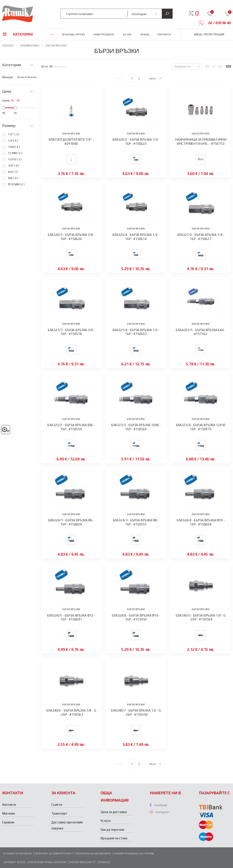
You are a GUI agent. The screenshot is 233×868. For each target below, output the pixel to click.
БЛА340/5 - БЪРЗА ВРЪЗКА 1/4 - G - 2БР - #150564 (201, 617)
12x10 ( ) (15, 159)
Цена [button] (7, 91)
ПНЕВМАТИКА (30, 45)
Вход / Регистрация (209, 34)
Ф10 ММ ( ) (16, 184)
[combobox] (94, 14)
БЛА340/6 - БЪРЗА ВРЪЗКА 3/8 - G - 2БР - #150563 (71, 712)
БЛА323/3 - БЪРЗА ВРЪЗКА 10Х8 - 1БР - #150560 (136, 427)
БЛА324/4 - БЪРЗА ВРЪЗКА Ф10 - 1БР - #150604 (201, 522)
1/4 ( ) (13, 141)
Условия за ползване (17, 854)
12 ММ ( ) (15, 153)
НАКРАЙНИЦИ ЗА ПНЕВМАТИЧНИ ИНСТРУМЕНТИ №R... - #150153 (201, 142)
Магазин (9, 813)
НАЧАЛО (8, 45)
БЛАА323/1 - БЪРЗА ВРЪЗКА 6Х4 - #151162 (201, 332)
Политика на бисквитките (94, 854)
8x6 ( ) (13, 178)
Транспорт (59, 813)
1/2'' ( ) (14, 134)
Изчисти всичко (27, 77)
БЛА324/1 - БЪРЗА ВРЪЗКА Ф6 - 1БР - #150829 (71, 522)
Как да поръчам (112, 830)
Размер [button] (9, 126)
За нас (127, 34)
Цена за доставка (114, 812)
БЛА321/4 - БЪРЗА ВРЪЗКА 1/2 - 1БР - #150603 (136, 332)
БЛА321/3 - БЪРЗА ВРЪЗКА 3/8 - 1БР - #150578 (71, 332)
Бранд (145, 34)
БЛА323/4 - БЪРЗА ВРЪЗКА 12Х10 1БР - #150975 (201, 427)
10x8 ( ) (14, 147)
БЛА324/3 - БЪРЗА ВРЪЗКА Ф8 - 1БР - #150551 (136, 522)
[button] (197, 13)
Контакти (164, 34)
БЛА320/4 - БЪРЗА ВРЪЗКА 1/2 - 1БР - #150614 (136, 237)
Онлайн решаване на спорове (134, 854)
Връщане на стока (114, 838)
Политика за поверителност (54, 854)
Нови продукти (104, 34)
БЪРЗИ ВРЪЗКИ (56, 45)
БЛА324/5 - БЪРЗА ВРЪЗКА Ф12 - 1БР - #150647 (71, 617)
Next (155, 78)
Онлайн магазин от (83, 862)
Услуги (105, 821)
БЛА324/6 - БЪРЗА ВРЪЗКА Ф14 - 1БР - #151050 (136, 617)
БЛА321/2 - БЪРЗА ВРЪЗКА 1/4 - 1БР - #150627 (201, 237)
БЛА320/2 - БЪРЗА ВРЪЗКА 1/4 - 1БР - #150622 (136, 142)
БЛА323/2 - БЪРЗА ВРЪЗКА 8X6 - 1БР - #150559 (71, 427)
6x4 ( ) (13, 172)
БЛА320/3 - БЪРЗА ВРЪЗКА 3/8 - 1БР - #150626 (71, 237)
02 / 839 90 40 (219, 23)
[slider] (4, 108)
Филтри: (8, 77)
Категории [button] (23, 34)
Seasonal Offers (73, 34)
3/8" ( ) (13, 166)
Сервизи (8, 822)
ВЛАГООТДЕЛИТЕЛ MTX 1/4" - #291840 (71, 142)
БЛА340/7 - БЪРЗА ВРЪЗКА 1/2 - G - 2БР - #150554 (136, 712)
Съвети (57, 805)
